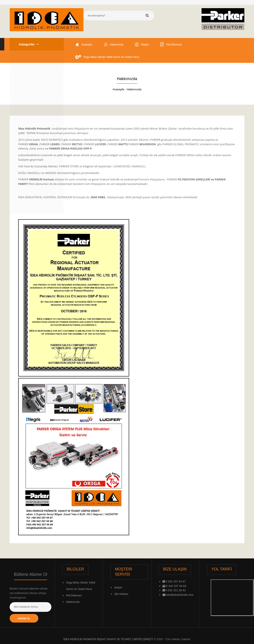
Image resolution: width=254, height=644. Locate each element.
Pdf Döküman (74, 596)
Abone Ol (24, 618)
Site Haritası (121, 594)
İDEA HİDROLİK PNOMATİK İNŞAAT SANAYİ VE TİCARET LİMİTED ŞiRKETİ (108, 639)
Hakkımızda (134, 89)
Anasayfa (118, 89)
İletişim (118, 588)
